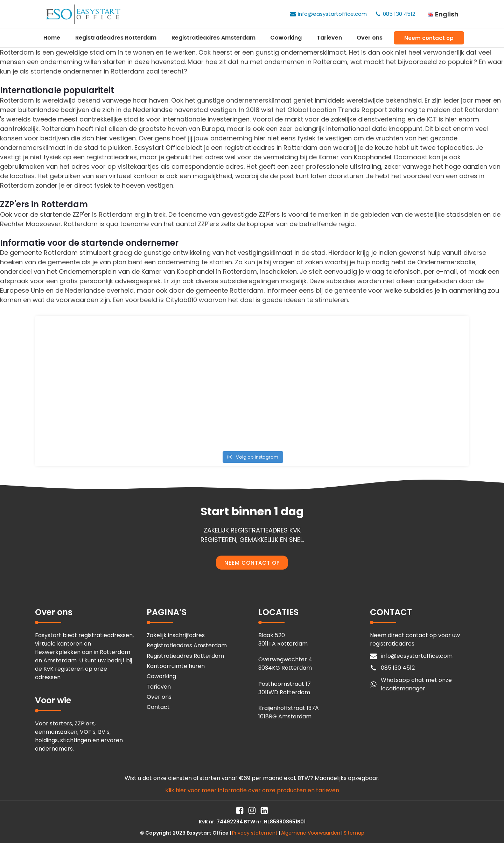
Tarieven (329, 38)
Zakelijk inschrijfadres (176, 635)
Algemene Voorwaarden (311, 833)
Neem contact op (429, 38)
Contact (158, 707)
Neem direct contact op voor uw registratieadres (415, 639)
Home (52, 38)
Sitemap (354, 833)
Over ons (370, 38)
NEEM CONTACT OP (252, 563)
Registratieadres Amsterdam (213, 38)
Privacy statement (255, 833)
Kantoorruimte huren (176, 666)
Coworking (286, 38)
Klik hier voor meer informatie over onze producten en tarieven (252, 790)
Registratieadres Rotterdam (116, 38)
